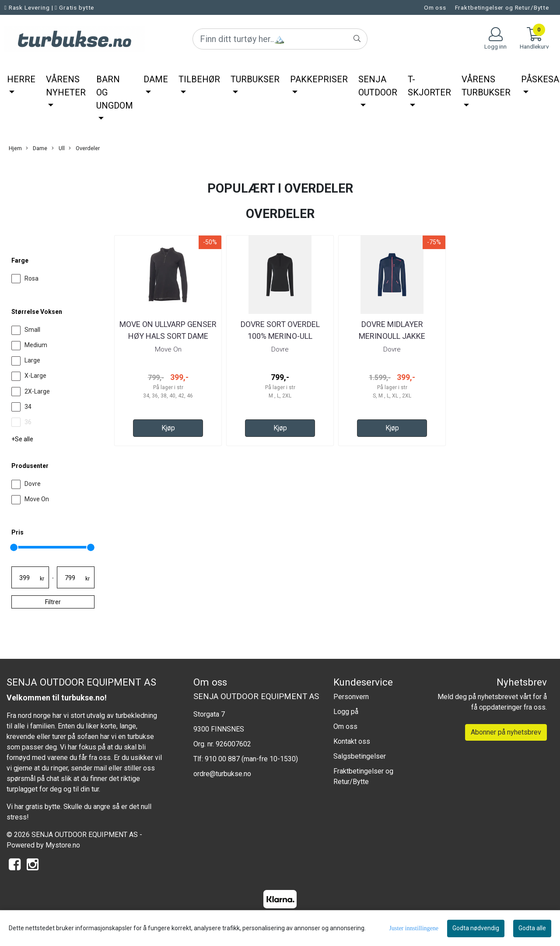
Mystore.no (63, 845)
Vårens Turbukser (486, 86)
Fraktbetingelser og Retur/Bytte (502, 7)
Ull (58, 148)
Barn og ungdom (115, 92)
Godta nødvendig (476, 928)
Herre (21, 79)
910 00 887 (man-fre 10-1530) (251, 759)
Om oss (435, 7)
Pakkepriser (319, 79)
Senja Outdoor (378, 86)
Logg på (346, 712)
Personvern (351, 697)
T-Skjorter (429, 86)
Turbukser (255, 79)
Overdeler (84, 148)
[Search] (280, 39)
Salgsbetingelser (360, 756)
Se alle (24, 439)
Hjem (15, 148)
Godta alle (532, 928)
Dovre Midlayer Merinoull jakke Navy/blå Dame (392, 336)
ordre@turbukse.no (222, 774)
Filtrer (53, 602)
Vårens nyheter (66, 86)
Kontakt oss (352, 741)
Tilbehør (199, 79)
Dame (156, 79)
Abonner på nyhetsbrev (506, 732)
